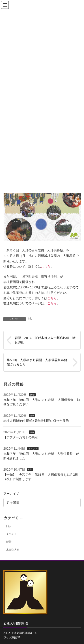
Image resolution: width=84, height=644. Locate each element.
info (30, 319)
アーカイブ (11, 494)
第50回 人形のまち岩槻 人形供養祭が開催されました (37, 362)
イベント (33, 449)
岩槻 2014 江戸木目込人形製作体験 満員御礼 (45, 340)
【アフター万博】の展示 (21, 437)
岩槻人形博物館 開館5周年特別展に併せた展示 (36, 421)
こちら (46, 267)
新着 (32, 395)
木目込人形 (13, 550)
